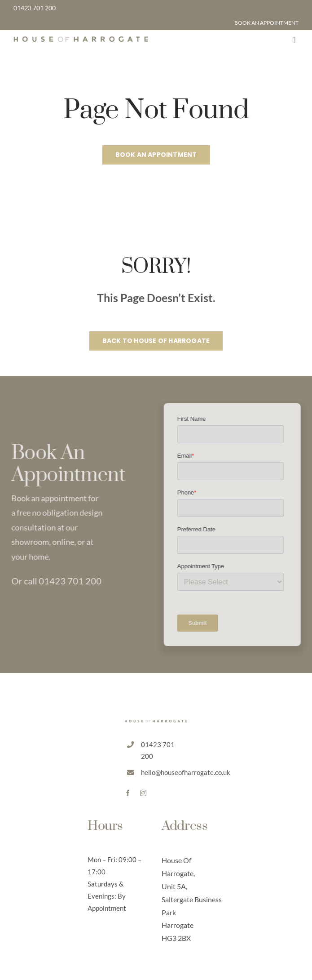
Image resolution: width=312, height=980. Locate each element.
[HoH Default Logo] (81, 40)
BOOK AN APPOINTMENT (266, 23)
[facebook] (128, 793)
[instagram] (143, 793)
